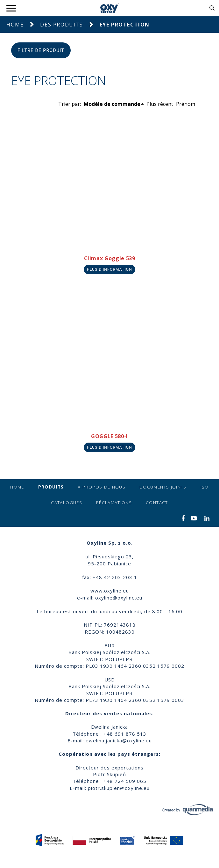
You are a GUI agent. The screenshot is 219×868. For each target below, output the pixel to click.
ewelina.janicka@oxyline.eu (119, 740)
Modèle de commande (112, 104)
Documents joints (163, 487)
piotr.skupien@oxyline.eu (119, 788)
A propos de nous (102, 487)
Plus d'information (109, 269)
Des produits (61, 25)
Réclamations (114, 503)
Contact (157, 503)
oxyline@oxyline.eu (119, 598)
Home (15, 25)
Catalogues (67, 503)
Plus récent (160, 104)
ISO (205, 487)
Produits (51, 487)
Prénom (186, 104)
